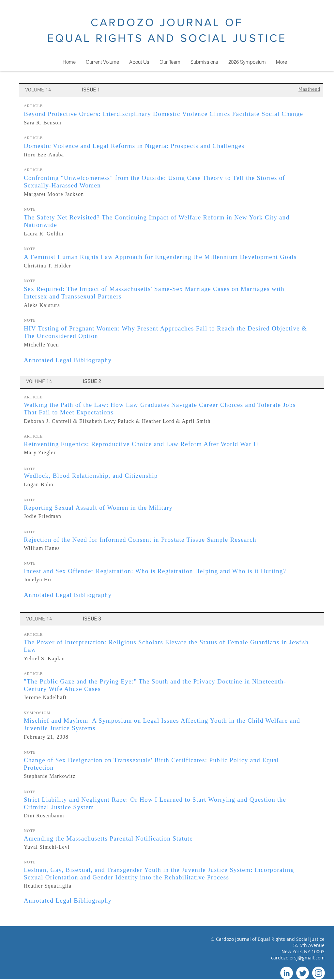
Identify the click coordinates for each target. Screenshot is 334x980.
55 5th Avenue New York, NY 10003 (303, 948)
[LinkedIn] (287, 973)
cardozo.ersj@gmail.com (298, 958)
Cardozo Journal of (237, 939)
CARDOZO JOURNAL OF (167, 22)
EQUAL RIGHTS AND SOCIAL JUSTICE (167, 38)
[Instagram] (319, 973)
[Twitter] (303, 973)
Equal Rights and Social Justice (291, 939)
